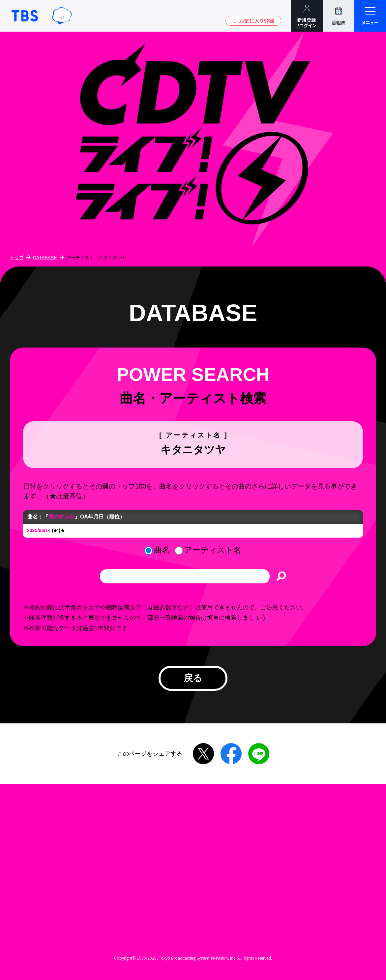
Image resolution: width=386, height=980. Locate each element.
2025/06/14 (39, 530)
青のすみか (62, 517)
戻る (193, 678)
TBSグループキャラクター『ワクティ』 (62, 16)
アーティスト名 (213, 550)
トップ (17, 258)
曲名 (162, 550)
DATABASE (45, 258)
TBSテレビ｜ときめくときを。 (25, 16)
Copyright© (125, 958)
